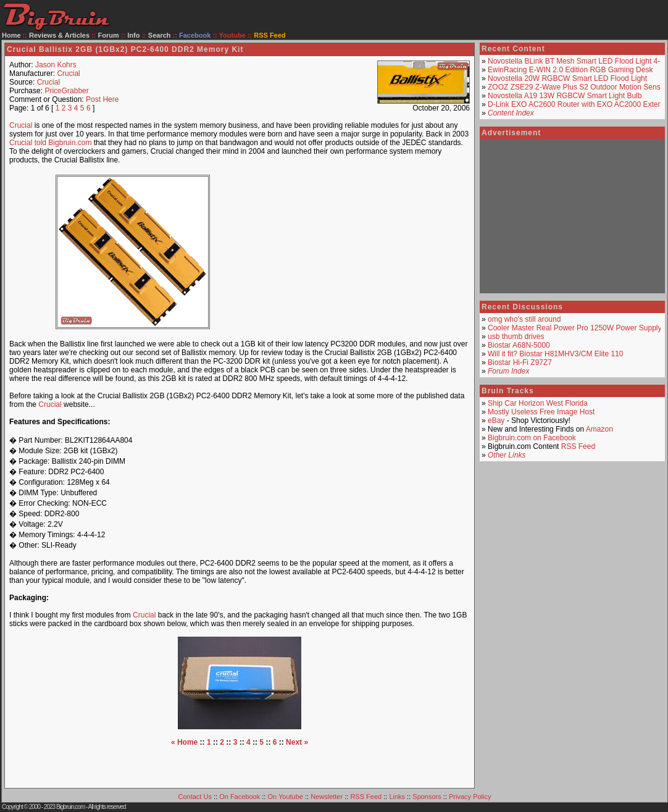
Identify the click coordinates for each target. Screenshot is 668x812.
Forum (109, 35)
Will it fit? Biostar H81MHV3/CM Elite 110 (555, 354)
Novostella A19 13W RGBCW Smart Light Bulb (565, 96)
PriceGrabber (66, 91)
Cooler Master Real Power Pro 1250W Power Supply (574, 328)
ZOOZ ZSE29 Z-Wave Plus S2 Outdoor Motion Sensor (577, 87)
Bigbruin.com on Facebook (532, 438)
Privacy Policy (470, 797)
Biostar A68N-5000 (519, 345)
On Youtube (285, 797)
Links (397, 797)
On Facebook (240, 797)
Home (11, 35)
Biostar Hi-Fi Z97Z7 (520, 362)
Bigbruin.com (70, 807)
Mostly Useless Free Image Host (541, 412)
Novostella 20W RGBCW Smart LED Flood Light (567, 78)
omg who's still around (524, 319)
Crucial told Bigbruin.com (50, 143)
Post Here (102, 99)
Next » (297, 742)
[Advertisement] (361, 252)
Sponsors (427, 797)
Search (160, 35)
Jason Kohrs (56, 65)
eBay (496, 421)
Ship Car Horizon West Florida (538, 403)
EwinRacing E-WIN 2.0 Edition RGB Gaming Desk (570, 70)
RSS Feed (578, 446)
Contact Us (195, 797)
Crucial (68, 73)
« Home (184, 742)
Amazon (599, 429)
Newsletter (327, 797)
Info (133, 35)
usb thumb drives (516, 337)
